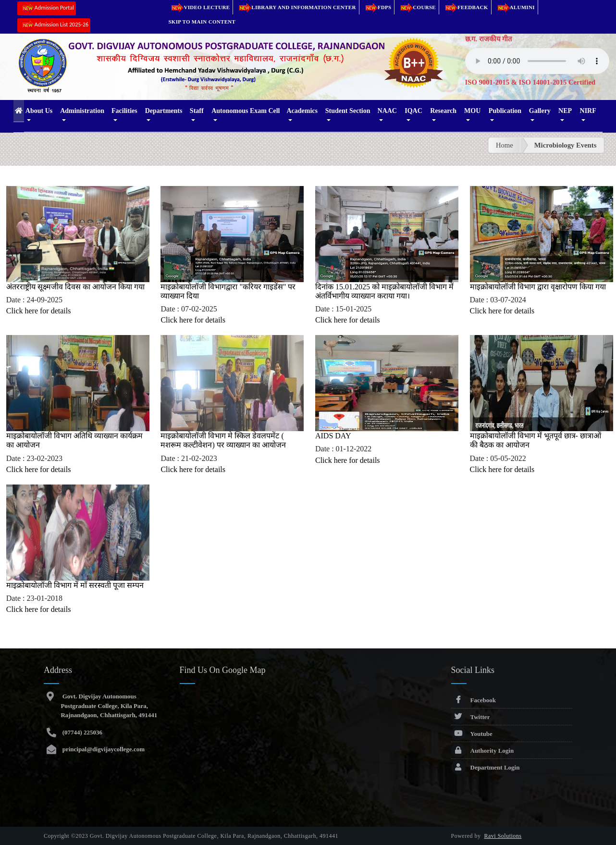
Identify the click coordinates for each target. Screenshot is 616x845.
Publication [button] (505, 111)
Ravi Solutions (503, 836)
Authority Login (483, 751)
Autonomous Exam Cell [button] (246, 111)
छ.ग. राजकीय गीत (489, 39)
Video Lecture (199, 7)
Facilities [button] (124, 111)
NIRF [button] (588, 111)
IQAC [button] (413, 111)
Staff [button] (197, 111)
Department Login (486, 767)
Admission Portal (47, 8)
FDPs (377, 7)
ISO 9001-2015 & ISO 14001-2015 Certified (530, 82)
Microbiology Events (566, 145)
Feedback (465, 7)
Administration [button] (82, 111)
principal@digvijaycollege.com (103, 749)
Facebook (474, 700)
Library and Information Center (296, 7)
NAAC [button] (387, 111)
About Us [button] (39, 111)
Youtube (472, 734)
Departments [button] (164, 111)
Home (505, 145)
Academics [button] (302, 111)
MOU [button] (472, 111)
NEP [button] (565, 111)
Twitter (471, 717)
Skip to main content (202, 22)
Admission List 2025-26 (54, 25)
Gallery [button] (540, 111)
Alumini (515, 7)
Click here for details (39, 311)
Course (417, 7)
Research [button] (443, 111)
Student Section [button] (348, 111)
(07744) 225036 (81, 732)
